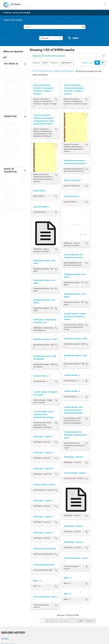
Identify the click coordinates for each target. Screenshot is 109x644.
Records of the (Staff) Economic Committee (15, 89)
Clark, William (9, 142)
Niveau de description (10, 170)
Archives (16, 5)
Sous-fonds (8, 197)
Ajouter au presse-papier (56, 99)
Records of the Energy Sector (15, 93)
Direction (54, 63)
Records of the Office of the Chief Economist (15, 98)
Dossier (7, 180)
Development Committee (14, 150)
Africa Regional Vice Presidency (15, 125)
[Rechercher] (83, 27)
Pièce (6, 184)
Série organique (10, 188)
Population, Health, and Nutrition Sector (15, 129)
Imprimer (88, 63)
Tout (6, 68)
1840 (80, 621)
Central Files (9, 80)
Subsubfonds (9, 206)
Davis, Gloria (9, 154)
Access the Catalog (22, 13)
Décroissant (67, 63)
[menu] (105, 4)
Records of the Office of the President (15, 76)
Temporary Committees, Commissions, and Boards (15, 146)
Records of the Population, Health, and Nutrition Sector (15, 110)
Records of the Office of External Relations (15, 72)
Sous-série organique (12, 201)
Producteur (10, 116)
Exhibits (5, 639)
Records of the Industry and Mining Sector (15, 102)
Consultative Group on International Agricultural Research (15, 137)
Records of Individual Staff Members (15, 106)
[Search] (54, 27)
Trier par (36, 63)
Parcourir (51, 38)
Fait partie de (11, 64)
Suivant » (90, 621)
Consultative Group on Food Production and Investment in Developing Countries (15, 133)
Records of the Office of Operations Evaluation (15, 85)
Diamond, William (11, 163)
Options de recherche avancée (49, 56)
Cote (45, 63)
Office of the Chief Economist (15, 159)
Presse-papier (73, 38)
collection (8, 193)
